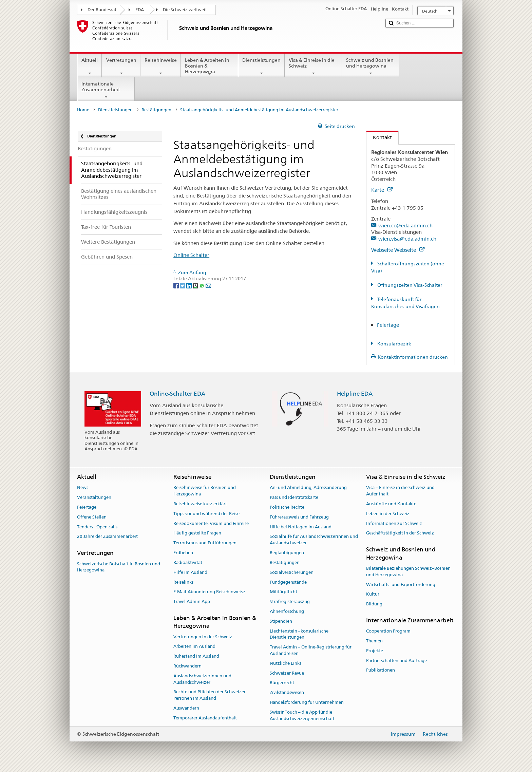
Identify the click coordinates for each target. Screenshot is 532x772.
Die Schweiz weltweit (185, 10)
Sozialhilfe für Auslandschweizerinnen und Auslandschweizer (314, 540)
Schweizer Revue (287, 673)
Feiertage (388, 325)
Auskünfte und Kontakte (391, 504)
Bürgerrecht (282, 683)
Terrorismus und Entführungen (205, 543)
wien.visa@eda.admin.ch (407, 239)
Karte (382, 190)
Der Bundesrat (102, 10)
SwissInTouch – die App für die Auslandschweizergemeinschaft (302, 715)
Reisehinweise (161, 67)
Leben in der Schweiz (388, 514)
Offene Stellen (92, 517)
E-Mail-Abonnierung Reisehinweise (209, 592)
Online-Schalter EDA (177, 394)
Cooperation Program (388, 631)
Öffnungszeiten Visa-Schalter (409, 285)
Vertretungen (121, 67)
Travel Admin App (192, 601)
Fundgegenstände (288, 582)
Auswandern (186, 708)
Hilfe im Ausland (190, 572)
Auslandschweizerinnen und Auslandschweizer (202, 679)
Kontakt (379, 137)
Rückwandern (187, 666)
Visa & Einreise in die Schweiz (313, 67)
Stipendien (281, 621)
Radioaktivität (188, 562)
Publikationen (381, 670)
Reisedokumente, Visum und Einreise (211, 523)
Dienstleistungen (261, 67)
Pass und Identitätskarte (294, 497)
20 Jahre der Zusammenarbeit (107, 537)
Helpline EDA (355, 394)
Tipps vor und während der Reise (206, 514)
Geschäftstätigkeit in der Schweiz (400, 533)
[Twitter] (183, 285)
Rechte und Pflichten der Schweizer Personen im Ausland (210, 695)
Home (83, 110)
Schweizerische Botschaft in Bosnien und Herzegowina (119, 567)
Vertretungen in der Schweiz (203, 637)
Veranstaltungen (94, 497)
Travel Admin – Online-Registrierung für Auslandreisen (311, 650)
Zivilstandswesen (287, 692)
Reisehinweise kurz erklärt (200, 504)
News (83, 488)
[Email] (208, 285)
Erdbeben (183, 553)
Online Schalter (191, 255)
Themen (374, 641)
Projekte (375, 651)
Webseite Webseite (398, 250)
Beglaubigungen (287, 553)
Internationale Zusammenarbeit (106, 90)
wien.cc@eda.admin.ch (405, 225)
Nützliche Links (286, 663)
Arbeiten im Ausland (194, 647)
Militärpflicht (283, 592)
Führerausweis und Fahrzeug (299, 517)
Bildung (374, 604)
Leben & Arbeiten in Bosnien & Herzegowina (210, 67)
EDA (140, 10)
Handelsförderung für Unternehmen (307, 702)
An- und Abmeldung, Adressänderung (308, 488)
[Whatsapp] (202, 285)
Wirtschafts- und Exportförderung (401, 585)
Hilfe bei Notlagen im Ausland (301, 527)
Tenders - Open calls (97, 527)
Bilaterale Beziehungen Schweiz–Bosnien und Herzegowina (408, 571)
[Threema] (196, 285)
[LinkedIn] (189, 285)
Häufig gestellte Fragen (197, 533)
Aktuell (90, 67)
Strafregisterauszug (290, 601)
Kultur (373, 594)
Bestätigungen (156, 110)
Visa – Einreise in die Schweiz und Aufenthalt (400, 491)
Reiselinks (183, 582)
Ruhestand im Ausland (196, 656)
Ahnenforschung (287, 611)
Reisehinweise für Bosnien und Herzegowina (205, 491)
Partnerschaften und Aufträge (396, 661)
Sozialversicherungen (292, 572)
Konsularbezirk (394, 344)
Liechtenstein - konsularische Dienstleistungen (299, 634)
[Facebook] (177, 285)
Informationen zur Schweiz (394, 523)
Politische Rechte (287, 507)
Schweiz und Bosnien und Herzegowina (371, 67)
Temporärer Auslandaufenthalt (205, 718)
